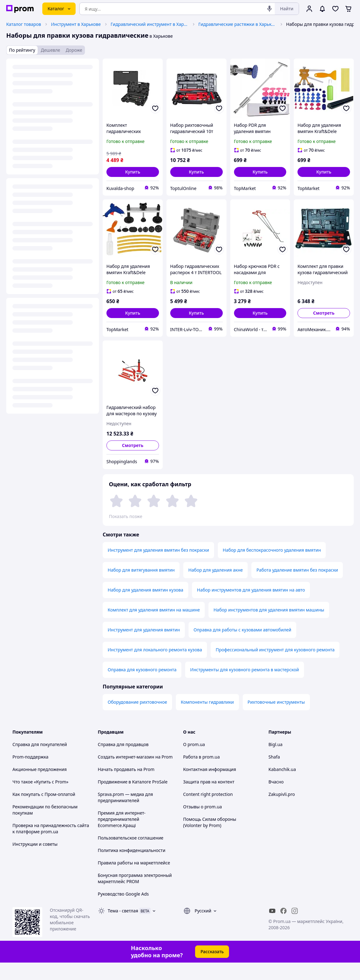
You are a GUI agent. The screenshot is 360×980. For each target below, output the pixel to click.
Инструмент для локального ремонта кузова (155, 667)
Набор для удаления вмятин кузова (145, 607)
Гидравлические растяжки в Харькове (237, 24)
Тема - (123, 928)
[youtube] (272, 928)
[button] (133, 172)
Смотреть (324, 313)
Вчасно (276, 799)
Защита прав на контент (209, 799)
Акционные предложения (40, 787)
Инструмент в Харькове (76, 24)
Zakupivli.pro (282, 812)
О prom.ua (194, 762)
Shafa (274, 774)
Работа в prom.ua (202, 774)
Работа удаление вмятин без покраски (297, 587)
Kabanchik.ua (282, 787)
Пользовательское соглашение (131, 855)
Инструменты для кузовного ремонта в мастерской (244, 687)
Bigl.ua (276, 762)
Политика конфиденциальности (131, 868)
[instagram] (295, 928)
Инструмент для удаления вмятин (144, 647)
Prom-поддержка (30, 774)
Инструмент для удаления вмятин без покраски (158, 567)
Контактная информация (210, 787)
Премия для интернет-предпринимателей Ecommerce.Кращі (122, 837)
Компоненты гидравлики (207, 719)
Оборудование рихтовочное (137, 719)
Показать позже (126, 516)
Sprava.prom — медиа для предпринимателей (125, 815)
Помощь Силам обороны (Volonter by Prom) (210, 840)
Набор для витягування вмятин (141, 587)
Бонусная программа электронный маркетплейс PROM (135, 896)
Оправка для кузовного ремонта (142, 687)
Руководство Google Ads (123, 911)
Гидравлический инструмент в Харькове (150, 24)
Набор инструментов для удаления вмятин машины (269, 627)
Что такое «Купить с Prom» (40, 799)
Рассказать (212, 969)
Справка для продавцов (123, 762)
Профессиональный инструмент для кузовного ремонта (275, 667)
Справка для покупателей (40, 762)
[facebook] (283, 928)
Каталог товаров (24, 24)
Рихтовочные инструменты (276, 719)
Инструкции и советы (35, 861)
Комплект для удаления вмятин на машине (154, 627)
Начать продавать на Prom (126, 787)
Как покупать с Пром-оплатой (44, 812)
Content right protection (208, 812)
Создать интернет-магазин (126, 774)
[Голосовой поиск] (269, 9)
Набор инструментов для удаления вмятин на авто (251, 607)
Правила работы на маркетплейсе (134, 880)
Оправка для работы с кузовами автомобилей (242, 647)
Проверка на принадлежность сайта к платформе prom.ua (51, 846)
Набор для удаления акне (215, 587)
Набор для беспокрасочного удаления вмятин (272, 567)
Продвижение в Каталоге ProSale (133, 799)
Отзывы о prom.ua (203, 824)
